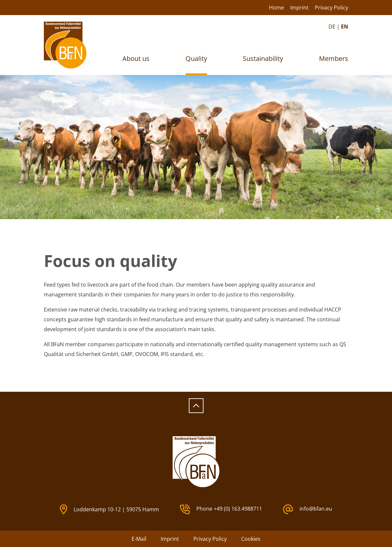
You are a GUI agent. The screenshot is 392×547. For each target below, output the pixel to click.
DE (332, 27)
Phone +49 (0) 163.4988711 (221, 509)
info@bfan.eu (308, 509)
